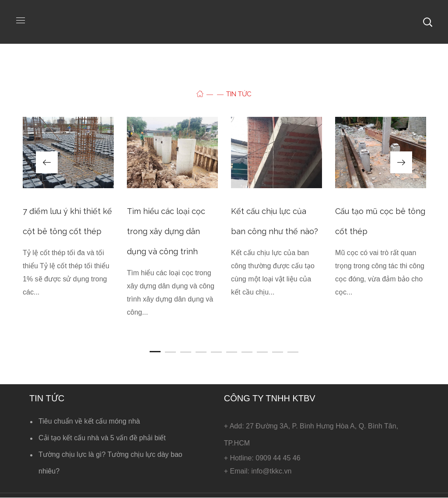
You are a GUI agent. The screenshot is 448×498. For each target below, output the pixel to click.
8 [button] (262, 352)
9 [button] (278, 352)
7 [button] (247, 352)
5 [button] (216, 352)
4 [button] (201, 352)
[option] (68, 214)
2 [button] (170, 352)
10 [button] (293, 352)
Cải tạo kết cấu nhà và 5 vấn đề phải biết (102, 438)
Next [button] (401, 162)
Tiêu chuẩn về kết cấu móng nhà (89, 421)
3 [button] (186, 352)
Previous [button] (47, 162)
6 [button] (232, 352)
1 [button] (155, 352)
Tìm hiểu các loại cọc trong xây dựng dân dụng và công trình (166, 231)
